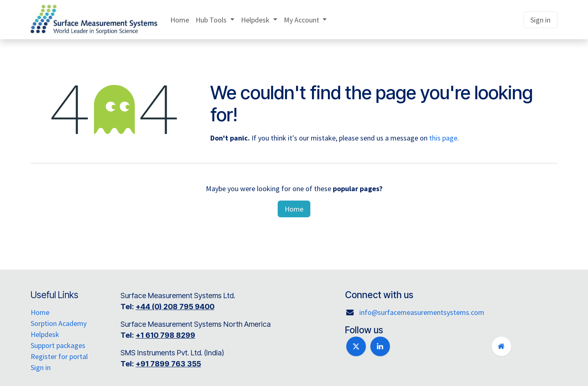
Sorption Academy (59, 323)
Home (294, 209)
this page (443, 138)
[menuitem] (180, 20)
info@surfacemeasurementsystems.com (422, 312)
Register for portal (59, 356)
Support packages (58, 345)
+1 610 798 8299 (169, 335)
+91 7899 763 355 (172, 364)
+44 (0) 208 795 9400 (178, 307)
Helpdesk (45, 334)
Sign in (540, 20)
